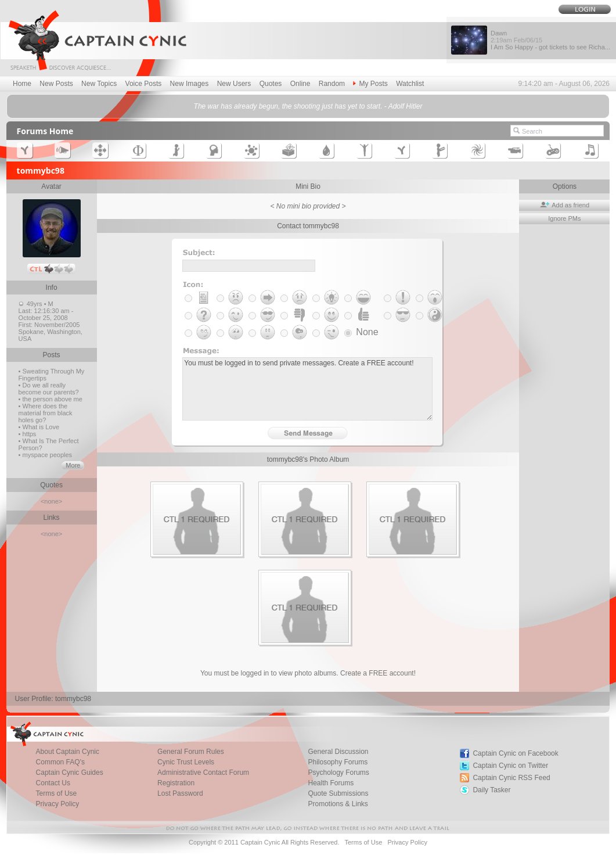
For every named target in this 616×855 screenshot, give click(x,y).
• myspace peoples (46, 455)
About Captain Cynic (68, 752)
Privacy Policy (58, 804)
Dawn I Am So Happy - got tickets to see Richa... (550, 40)
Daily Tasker (491, 790)
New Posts (56, 84)
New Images (190, 84)
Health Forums (331, 783)
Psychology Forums (338, 773)
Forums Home (45, 131)
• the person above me (51, 399)
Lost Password (180, 793)
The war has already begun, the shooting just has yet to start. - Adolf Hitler (308, 106)
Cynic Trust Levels (186, 762)
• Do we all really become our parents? (49, 389)
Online (300, 84)
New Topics (99, 84)
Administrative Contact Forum (203, 773)
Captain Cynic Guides (70, 773)
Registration (176, 783)
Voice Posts (144, 84)
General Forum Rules (191, 752)
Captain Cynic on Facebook (515, 753)
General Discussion (338, 752)
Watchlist (410, 84)
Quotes (271, 84)
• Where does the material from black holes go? (46, 413)
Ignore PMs (564, 218)
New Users (234, 84)
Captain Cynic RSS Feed (511, 778)
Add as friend (565, 205)
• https (28, 434)
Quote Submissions (338, 793)
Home (22, 84)
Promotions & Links (338, 804)
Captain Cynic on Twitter (510, 766)
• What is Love (39, 427)
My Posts (370, 84)
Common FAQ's (60, 762)
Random (332, 84)
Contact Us (53, 783)
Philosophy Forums (338, 762)
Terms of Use (57, 793)
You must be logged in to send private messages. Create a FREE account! (307, 389)
